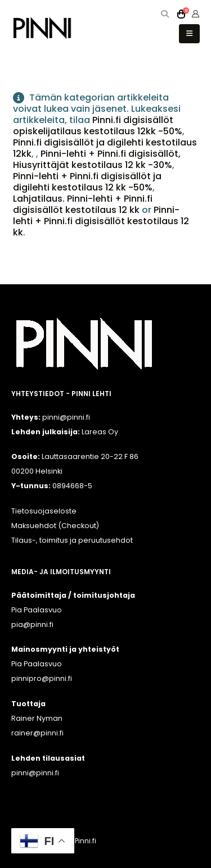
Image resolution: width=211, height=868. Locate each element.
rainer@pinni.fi (37, 733)
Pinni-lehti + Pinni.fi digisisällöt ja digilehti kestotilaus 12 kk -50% (87, 182)
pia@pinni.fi (32, 624)
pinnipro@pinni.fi (42, 678)
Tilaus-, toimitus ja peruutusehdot (72, 540)
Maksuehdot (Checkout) (55, 526)
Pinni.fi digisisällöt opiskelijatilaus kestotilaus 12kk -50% (98, 126)
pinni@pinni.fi (35, 773)
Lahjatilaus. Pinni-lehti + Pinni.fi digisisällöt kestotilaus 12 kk (83, 204)
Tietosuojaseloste (44, 511)
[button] (165, 14)
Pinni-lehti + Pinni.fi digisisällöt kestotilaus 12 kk (101, 221)
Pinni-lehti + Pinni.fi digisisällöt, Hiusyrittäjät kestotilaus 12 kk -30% (97, 159)
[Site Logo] (42, 28)
